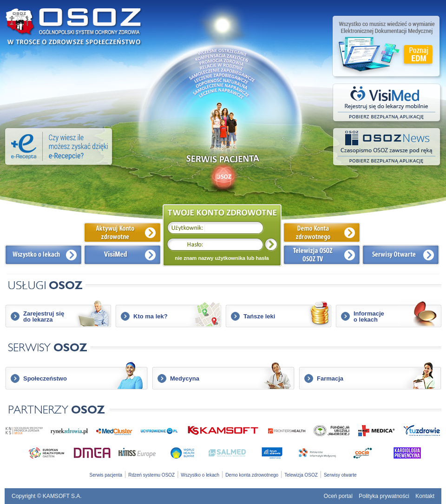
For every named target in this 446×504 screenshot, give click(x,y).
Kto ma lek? (151, 316)
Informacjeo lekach (369, 317)
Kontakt (425, 496)
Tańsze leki (259, 316)
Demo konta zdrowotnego (252, 475)
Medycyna (185, 378)
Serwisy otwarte (340, 475)
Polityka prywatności (384, 496)
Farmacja (330, 378)
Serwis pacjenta (106, 475)
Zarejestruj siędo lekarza (44, 317)
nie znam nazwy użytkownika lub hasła (222, 258)
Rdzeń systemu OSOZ (151, 475)
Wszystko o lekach (200, 475)
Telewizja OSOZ (301, 475)
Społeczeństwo (45, 378)
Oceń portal (338, 496)
